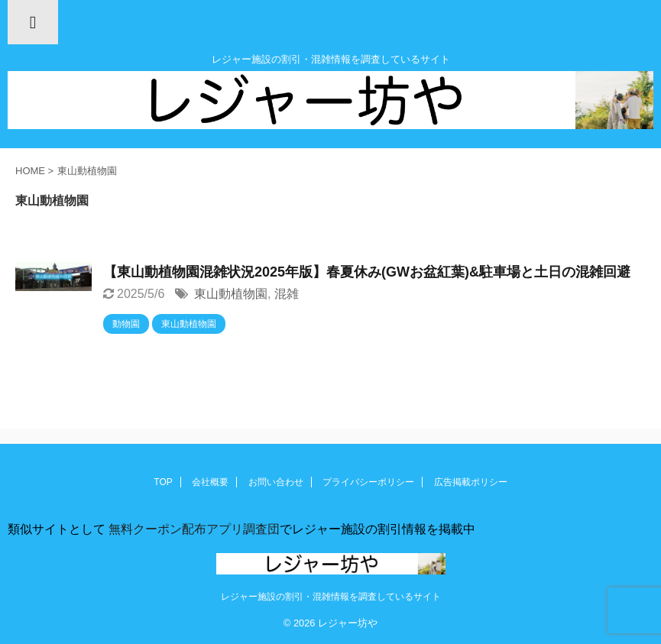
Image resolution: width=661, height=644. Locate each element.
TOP (163, 482)
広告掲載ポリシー (471, 482)
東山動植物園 (231, 294)
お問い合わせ (276, 482)
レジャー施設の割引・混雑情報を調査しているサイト (331, 597)
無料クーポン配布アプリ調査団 (193, 529)
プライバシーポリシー (368, 482)
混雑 (287, 294)
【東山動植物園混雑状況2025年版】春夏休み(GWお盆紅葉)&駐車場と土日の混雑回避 (367, 272)
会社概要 (210, 482)
